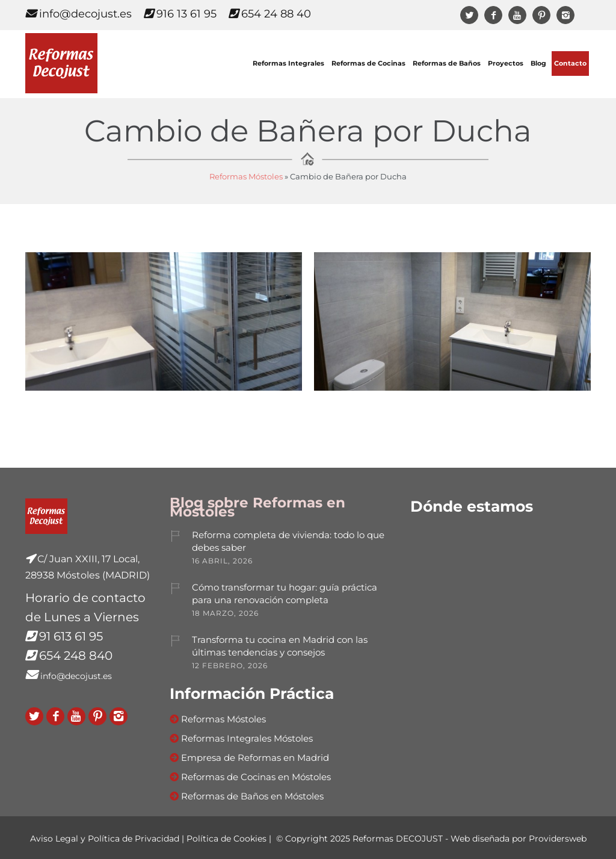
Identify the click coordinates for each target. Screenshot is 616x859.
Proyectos (506, 64)
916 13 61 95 (180, 14)
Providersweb (558, 839)
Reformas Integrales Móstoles (247, 738)
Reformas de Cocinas (368, 64)
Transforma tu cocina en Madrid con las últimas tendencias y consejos (280, 646)
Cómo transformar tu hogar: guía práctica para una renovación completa (285, 594)
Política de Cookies (226, 839)
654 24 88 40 (270, 14)
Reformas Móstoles (246, 176)
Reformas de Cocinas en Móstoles (256, 777)
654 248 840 (76, 656)
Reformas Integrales (288, 64)
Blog (538, 64)
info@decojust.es (79, 14)
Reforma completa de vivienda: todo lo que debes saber (288, 541)
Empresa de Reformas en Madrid (255, 758)
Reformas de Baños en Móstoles (252, 796)
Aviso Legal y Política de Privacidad (105, 839)
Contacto (570, 64)
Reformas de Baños (447, 64)
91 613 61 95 (71, 636)
